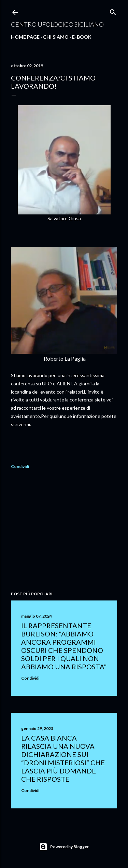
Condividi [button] (20, 466)
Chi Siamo (56, 37)
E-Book (82, 37)
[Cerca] (113, 11)
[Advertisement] (64, 531)
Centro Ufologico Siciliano (57, 24)
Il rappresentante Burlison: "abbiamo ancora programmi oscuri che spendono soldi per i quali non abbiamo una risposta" (64, 646)
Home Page (25, 37)
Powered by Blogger (64, 847)
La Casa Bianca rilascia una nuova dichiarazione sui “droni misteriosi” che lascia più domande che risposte (63, 758)
